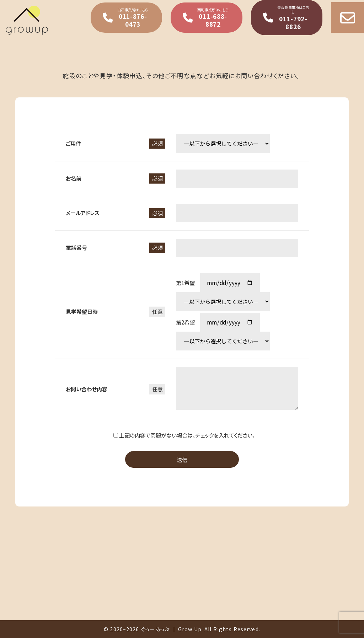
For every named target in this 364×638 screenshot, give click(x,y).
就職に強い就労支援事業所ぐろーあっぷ (48, 20)
